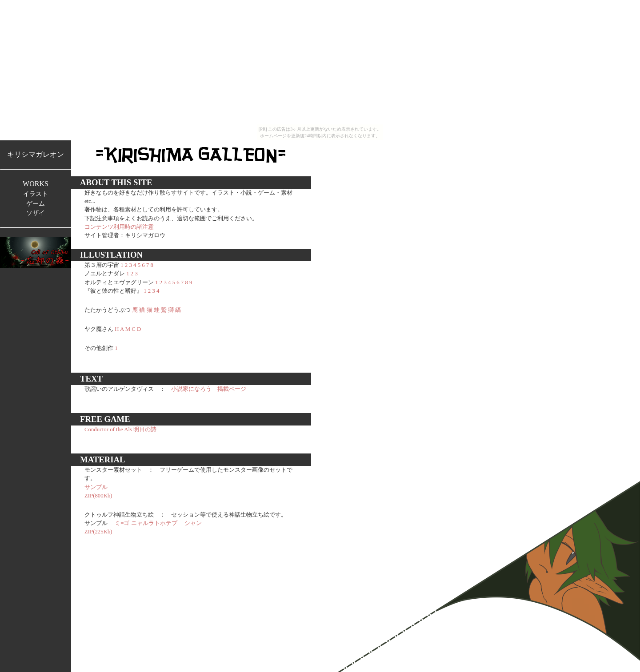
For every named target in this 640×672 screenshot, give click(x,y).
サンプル (96, 487)
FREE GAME (105, 419)
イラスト (36, 194)
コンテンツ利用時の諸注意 (119, 227)
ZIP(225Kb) (98, 532)
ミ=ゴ (122, 523)
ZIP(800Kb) (98, 496)
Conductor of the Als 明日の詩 (120, 429)
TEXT (91, 379)
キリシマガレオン (36, 154)
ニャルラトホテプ (154, 523)
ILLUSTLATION (111, 255)
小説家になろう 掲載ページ (209, 389)
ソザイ (36, 213)
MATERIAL (103, 459)
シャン (193, 523)
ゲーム (36, 203)
